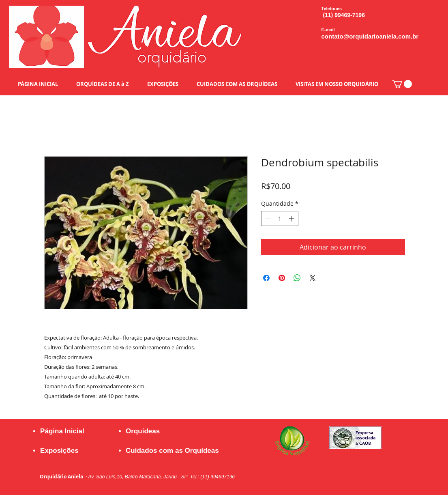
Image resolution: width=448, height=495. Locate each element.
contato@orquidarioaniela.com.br (370, 36)
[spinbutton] (280, 218)
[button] (402, 84)
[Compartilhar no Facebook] (266, 278)
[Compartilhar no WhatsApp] (297, 278)
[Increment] (292, 218)
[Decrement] (267, 218)
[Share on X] (313, 278)
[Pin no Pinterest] (282, 278)
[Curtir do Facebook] (352, 468)
